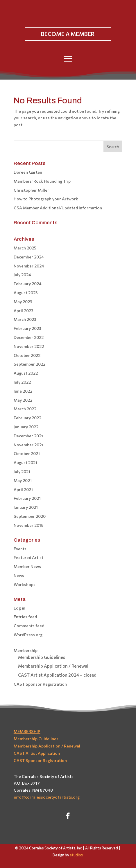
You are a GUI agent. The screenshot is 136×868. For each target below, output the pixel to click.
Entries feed (25, 617)
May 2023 (23, 302)
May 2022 (23, 400)
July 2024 (22, 275)
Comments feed (29, 626)
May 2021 (23, 480)
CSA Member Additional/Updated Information (58, 208)
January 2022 (26, 427)
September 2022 (29, 364)
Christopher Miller (31, 190)
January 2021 (26, 507)
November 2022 (29, 346)
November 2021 (28, 445)
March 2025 (25, 248)
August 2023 (26, 293)
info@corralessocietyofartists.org (47, 797)
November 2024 (29, 266)
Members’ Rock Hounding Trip (42, 181)
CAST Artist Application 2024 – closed (57, 675)
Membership (26, 650)
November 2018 (29, 525)
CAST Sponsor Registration (40, 684)
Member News (27, 566)
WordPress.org (28, 635)
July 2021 (22, 471)
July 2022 (22, 382)
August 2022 (26, 373)
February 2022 (27, 418)
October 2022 (27, 355)
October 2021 (27, 453)
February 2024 (28, 284)
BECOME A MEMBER (68, 34)
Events (20, 549)
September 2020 (30, 516)
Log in (19, 608)
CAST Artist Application (37, 753)
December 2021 (28, 436)
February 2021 (27, 498)
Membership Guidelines (42, 657)
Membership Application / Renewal (53, 666)
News (19, 575)
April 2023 (24, 311)
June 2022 (23, 391)
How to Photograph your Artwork (46, 199)
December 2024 (29, 257)
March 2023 (25, 319)
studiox (76, 855)
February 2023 (27, 328)
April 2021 (23, 489)
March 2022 (25, 409)
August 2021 (25, 462)
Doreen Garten (28, 172)
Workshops (25, 584)
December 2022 (29, 337)
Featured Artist (28, 557)
